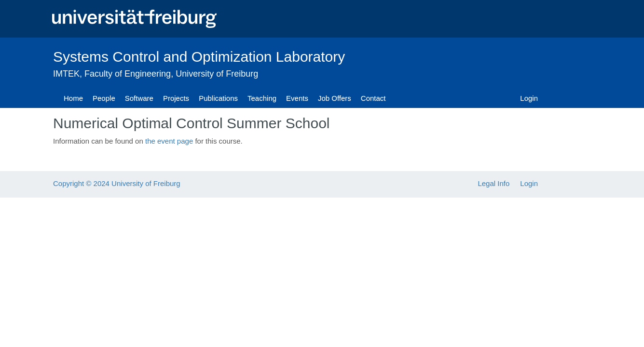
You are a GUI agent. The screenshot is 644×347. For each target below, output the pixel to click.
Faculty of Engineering (128, 74)
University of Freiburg (217, 74)
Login (529, 98)
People (104, 98)
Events (297, 98)
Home (73, 98)
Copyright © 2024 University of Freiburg (117, 183)
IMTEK (66, 74)
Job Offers (335, 98)
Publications (218, 98)
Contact (373, 98)
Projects (176, 98)
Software (139, 98)
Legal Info (493, 183)
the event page (169, 141)
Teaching (262, 98)
